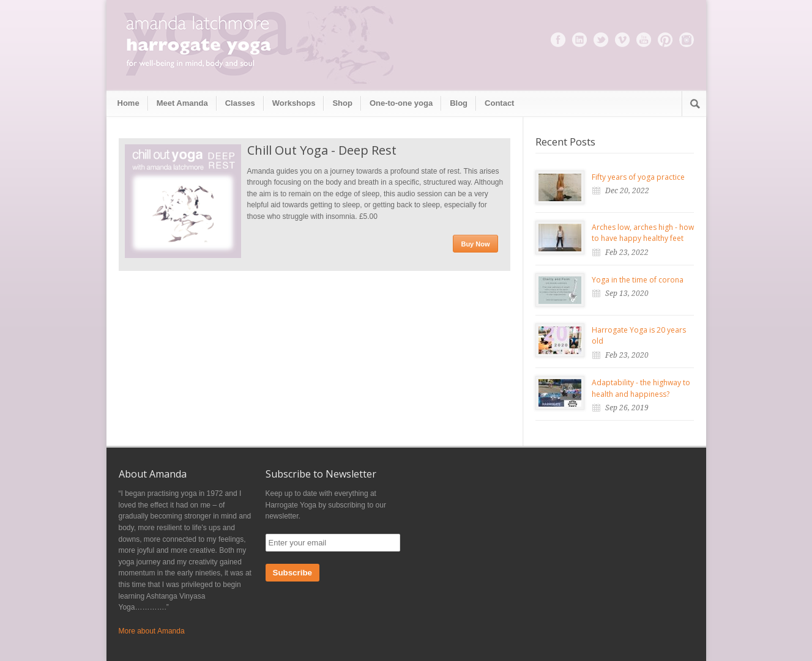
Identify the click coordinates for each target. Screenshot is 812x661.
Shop (342, 103)
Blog (459, 103)
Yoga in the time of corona (638, 280)
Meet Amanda (182, 103)
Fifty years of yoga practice (638, 177)
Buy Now (475, 244)
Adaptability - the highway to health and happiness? (641, 388)
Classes (240, 103)
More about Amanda (152, 631)
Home (129, 103)
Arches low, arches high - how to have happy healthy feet (643, 233)
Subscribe (292, 573)
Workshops (294, 103)
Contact (499, 103)
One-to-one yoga (401, 103)
